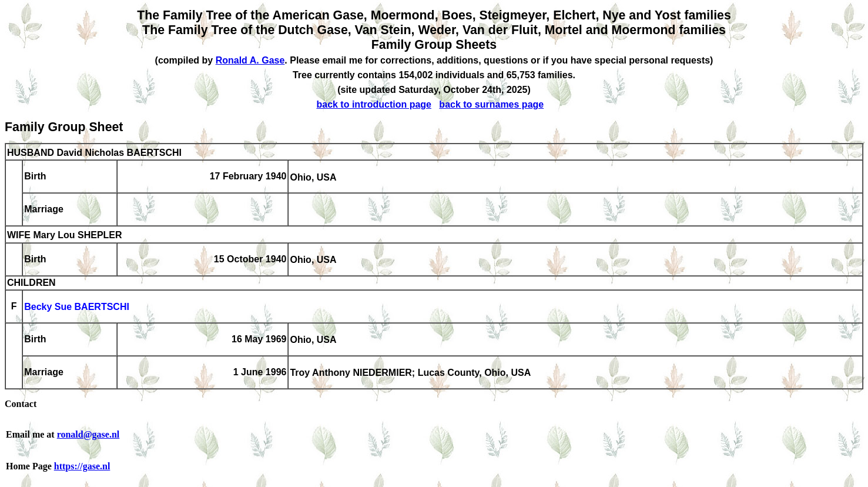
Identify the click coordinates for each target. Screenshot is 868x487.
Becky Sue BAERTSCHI (77, 307)
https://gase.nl (82, 466)
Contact (21, 404)
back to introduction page (374, 104)
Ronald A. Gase (250, 60)
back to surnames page (491, 104)
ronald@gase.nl (88, 434)
